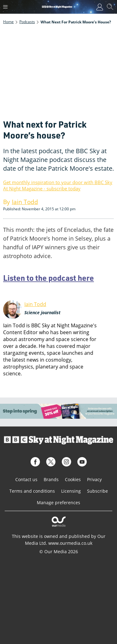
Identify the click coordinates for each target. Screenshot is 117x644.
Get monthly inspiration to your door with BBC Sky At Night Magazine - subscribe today (58, 185)
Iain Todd (35, 304)
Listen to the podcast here (49, 278)
